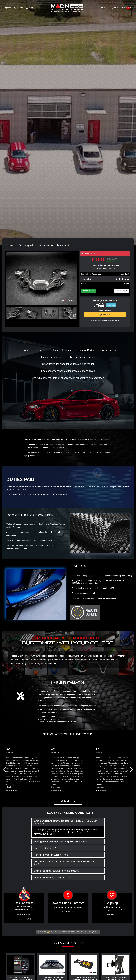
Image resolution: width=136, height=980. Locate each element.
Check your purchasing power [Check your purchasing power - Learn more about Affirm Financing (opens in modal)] (105, 269)
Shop (8, 8)
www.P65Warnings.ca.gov (90, 932)
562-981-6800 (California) (50, 719)
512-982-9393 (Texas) (48, 717)
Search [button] (115, 8)
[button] (74, 279)
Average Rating (87, 279)
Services (19, 8)
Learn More (111, 305)
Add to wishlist (122, 291)
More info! (125, 274)
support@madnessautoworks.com (62, 722)
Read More (68, 911)
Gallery (30, 8)
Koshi (126, 284)
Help (105, 8)
